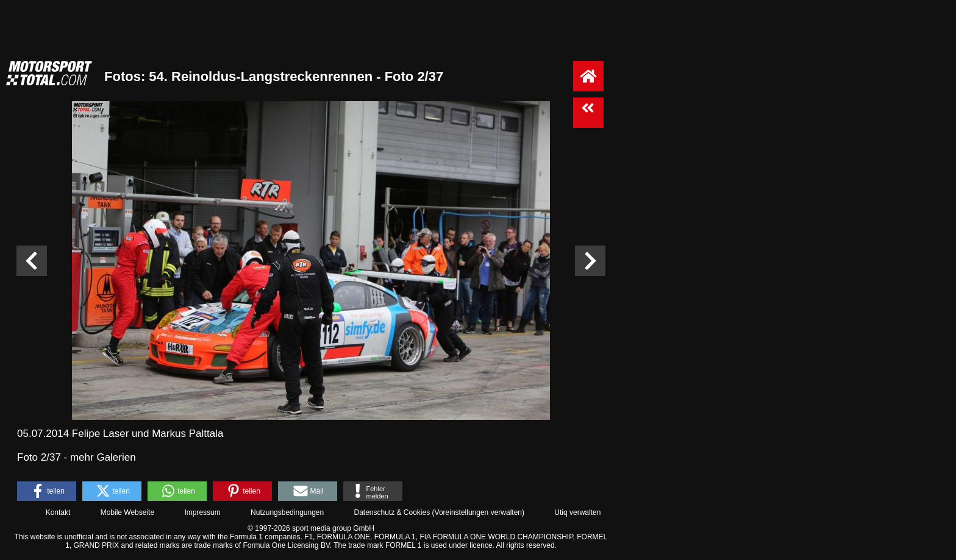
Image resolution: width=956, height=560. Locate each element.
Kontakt (58, 512)
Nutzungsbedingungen (287, 512)
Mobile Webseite (128, 512)
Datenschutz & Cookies (392, 512)
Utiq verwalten (577, 512)
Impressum (202, 512)
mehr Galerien (103, 457)
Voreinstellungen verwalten (478, 512)
